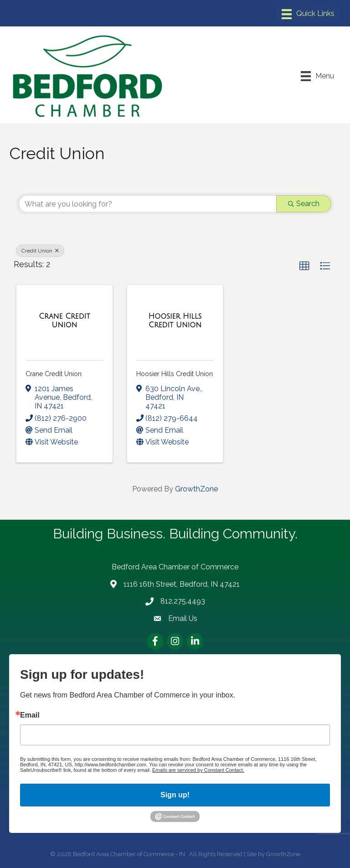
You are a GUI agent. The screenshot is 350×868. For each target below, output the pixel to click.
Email (30, 715)
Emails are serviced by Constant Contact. (198, 770)
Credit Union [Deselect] (40, 251)
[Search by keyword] (148, 204)
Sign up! (175, 795)
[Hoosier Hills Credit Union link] (175, 321)
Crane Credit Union (54, 374)
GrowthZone (196, 489)
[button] (304, 266)
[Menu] (308, 14)
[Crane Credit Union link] (64, 321)
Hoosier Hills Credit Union (175, 374)
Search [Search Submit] (304, 204)
